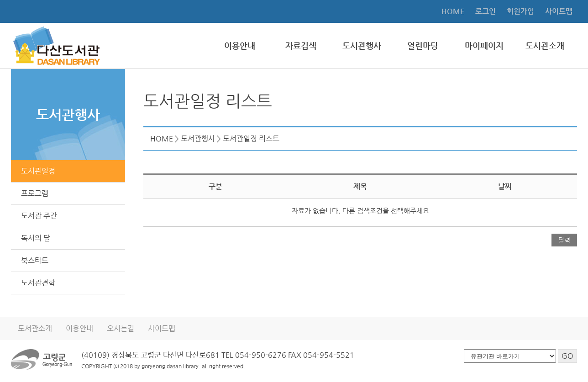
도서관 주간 (39, 216)
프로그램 (35, 193)
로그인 (486, 11)
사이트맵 (559, 11)
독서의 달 (36, 238)
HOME (453, 11)
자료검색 (301, 45)
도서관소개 (545, 45)
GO (567, 356)
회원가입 (520, 11)
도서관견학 (38, 283)
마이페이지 (484, 45)
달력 (564, 240)
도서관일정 (38, 171)
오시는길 (121, 328)
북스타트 (35, 260)
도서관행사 (362, 45)
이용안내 (240, 45)
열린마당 (423, 45)
